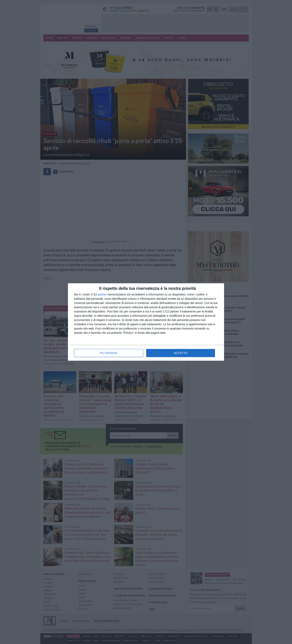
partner (102, 294)
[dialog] (146, 322)
